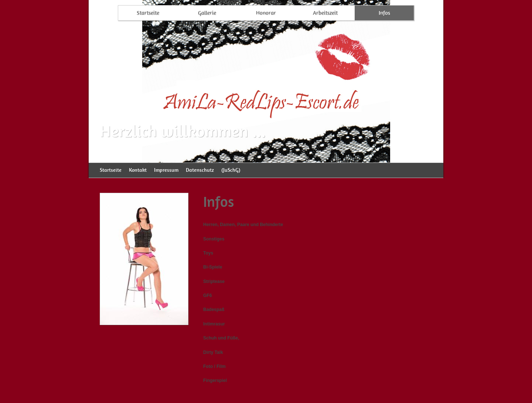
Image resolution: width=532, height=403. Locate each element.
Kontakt (138, 170)
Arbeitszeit (325, 13)
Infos (384, 13)
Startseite (148, 13)
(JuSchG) (231, 170)
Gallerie (207, 13)
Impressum (166, 170)
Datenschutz (200, 170)
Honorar (266, 13)
